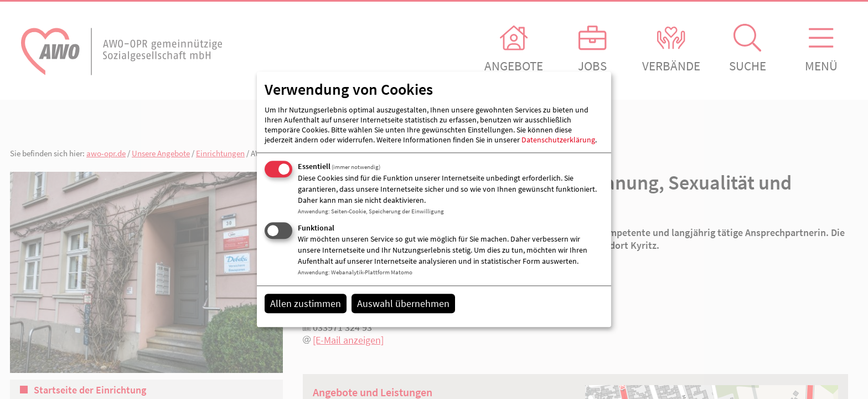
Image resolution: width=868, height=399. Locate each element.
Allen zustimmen (306, 303)
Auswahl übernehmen (403, 303)
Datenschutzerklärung (558, 140)
